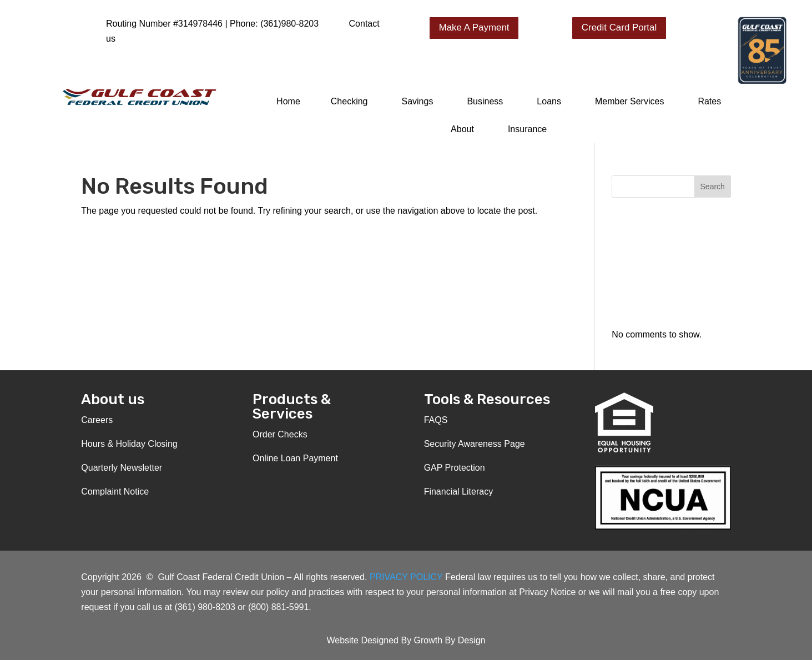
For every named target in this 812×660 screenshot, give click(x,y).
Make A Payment (475, 27)
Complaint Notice (115, 492)
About (462, 129)
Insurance (527, 129)
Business (485, 101)
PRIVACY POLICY (407, 577)
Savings (417, 101)
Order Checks (280, 434)
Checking (349, 101)
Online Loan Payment (295, 458)
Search (713, 187)
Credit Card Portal (619, 27)
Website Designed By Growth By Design (406, 640)
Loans (549, 101)
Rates (709, 101)
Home (288, 101)
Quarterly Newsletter (122, 468)
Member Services (629, 101)
